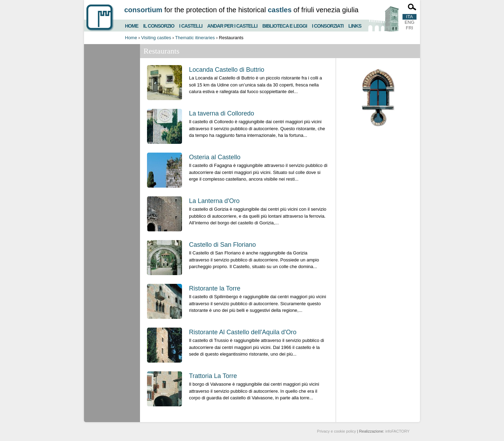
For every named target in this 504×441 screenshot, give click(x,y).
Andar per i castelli (232, 25)
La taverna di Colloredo (222, 113)
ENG (409, 22)
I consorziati (328, 25)
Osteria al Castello (215, 157)
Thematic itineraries (195, 38)
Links (355, 25)
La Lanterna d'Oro (214, 201)
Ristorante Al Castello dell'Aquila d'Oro (243, 332)
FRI (410, 28)
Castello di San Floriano (222, 245)
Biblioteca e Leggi (285, 25)
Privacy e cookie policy (337, 431)
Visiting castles (156, 38)
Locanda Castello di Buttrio (227, 70)
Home (132, 25)
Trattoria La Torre (213, 376)
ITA (409, 17)
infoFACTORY (397, 431)
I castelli (191, 25)
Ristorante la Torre (215, 288)
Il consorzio (159, 25)
